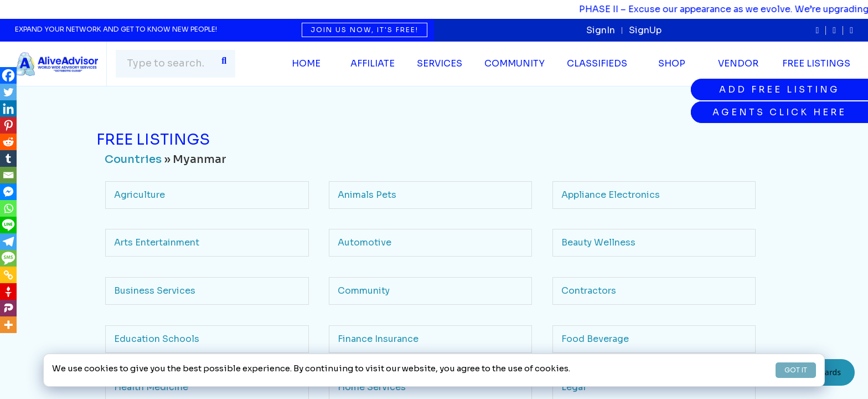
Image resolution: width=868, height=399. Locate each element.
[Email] (8, 175)
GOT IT (796, 370)
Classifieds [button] (597, 63)
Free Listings (816, 63)
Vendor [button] (738, 63)
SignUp (645, 30)
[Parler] (8, 308)
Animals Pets (367, 195)
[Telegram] (8, 242)
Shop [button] (672, 63)
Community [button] (515, 63)
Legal (573, 387)
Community (364, 291)
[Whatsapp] (8, 208)
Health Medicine (151, 387)
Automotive (365, 242)
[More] (8, 325)
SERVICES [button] (440, 63)
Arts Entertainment (157, 242)
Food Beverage (595, 339)
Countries (133, 159)
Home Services (372, 387)
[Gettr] (8, 291)
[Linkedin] (8, 109)
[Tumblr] (8, 158)
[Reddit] (8, 142)
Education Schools (157, 339)
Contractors (589, 291)
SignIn (601, 30)
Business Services (155, 291)
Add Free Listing (779, 89)
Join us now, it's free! (365, 30)
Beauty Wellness (598, 242)
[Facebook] (8, 75)
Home (306, 63)
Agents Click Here (779, 112)
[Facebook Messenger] (8, 192)
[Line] (8, 225)
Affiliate (373, 63)
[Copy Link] (8, 275)
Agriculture (139, 195)
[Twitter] (8, 92)
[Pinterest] (8, 125)
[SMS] (8, 258)
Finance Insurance (378, 339)
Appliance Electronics (611, 195)
